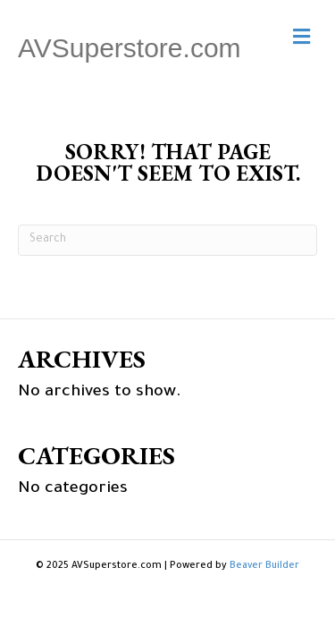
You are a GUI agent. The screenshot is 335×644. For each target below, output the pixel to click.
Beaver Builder (264, 566)
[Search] (167, 240)
